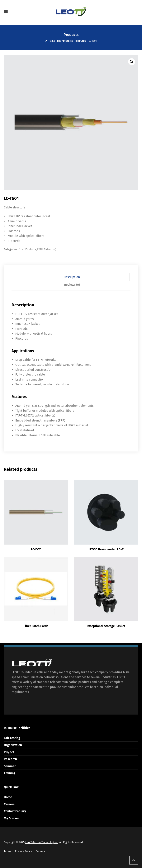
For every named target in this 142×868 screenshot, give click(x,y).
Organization (13, 745)
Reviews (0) (72, 285)
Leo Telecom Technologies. (42, 842)
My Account (12, 818)
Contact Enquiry (15, 811)
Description (72, 277)
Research (10, 759)
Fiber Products (65, 41)
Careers (9, 804)
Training (10, 773)
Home (8, 797)
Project (9, 752)
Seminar (10, 766)
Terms (7, 851)
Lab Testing (12, 738)
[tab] (72, 277)
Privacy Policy (23, 851)
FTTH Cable (81, 41)
